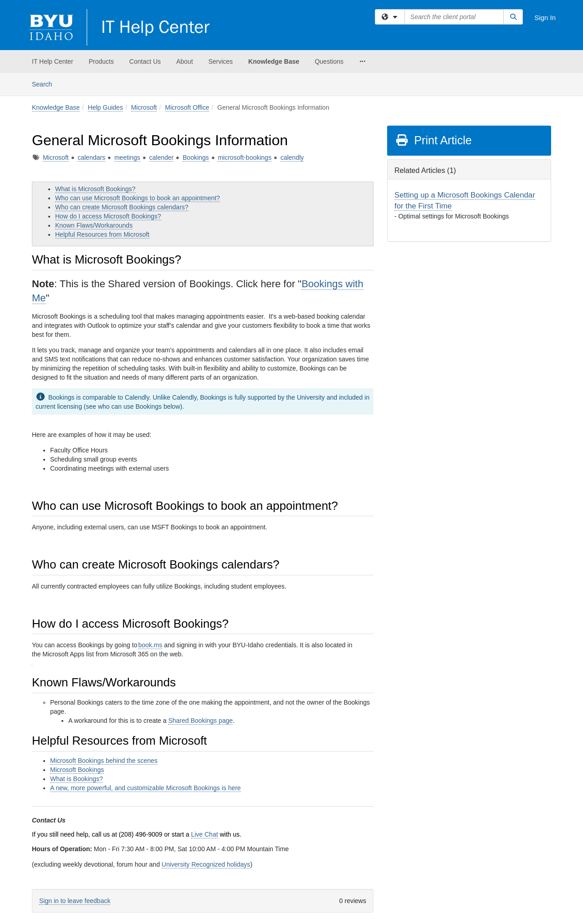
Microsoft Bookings (77, 770)
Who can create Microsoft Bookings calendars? (122, 207)
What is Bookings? (77, 779)
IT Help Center (53, 61)
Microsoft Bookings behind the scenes (104, 761)
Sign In (545, 18)
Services (220, 61)
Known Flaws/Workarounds (94, 225)
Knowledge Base (274, 61)
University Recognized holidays (206, 864)
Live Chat (204, 834)
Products (101, 61)
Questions (329, 61)
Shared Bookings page (200, 721)
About (185, 61)
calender (162, 157)
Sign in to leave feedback (75, 901)
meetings (127, 157)
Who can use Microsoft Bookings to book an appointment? (138, 198)
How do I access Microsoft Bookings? (108, 216)
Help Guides (105, 107)
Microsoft (144, 107)
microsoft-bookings (245, 157)
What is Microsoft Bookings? (95, 189)
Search (45, 84)
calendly (292, 157)
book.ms (150, 645)
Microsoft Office (187, 107)
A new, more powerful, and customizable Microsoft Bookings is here (146, 788)
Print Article (433, 140)
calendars (91, 157)
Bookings (196, 157)
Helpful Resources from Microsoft (102, 234)
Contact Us (145, 61)
